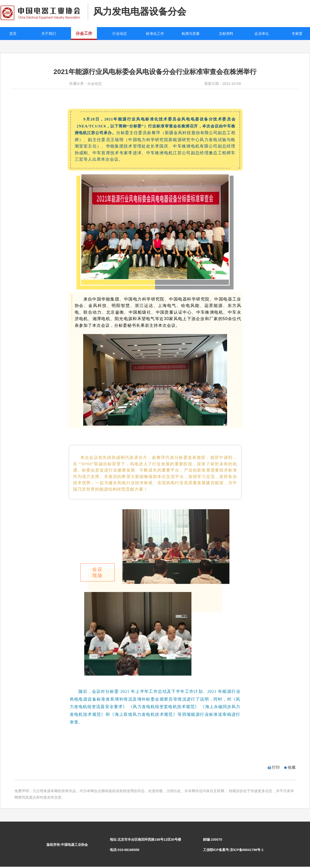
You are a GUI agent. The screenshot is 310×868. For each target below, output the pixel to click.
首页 (13, 34)
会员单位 (262, 34)
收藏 (292, 767)
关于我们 (49, 34)
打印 (276, 767)
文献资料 (226, 34)
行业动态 (120, 34)
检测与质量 (191, 34)
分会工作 (84, 33)
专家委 (297, 34)
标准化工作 (155, 34)
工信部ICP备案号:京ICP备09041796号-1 (233, 850)
